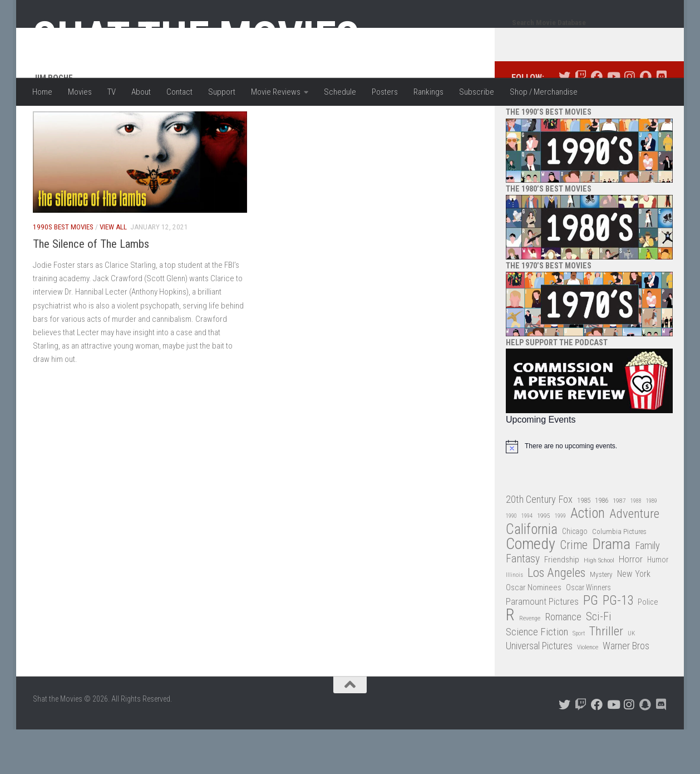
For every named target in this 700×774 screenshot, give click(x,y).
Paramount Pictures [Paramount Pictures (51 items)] (542, 646)
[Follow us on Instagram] (629, 121)
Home (42, 92)
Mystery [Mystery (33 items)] (601, 619)
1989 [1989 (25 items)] (652, 545)
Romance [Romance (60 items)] (563, 661)
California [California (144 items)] (532, 574)
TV (112, 92)
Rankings (428, 92)
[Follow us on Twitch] (581, 121)
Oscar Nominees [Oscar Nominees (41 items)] (534, 632)
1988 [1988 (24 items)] (636, 545)
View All (113, 271)
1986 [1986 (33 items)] (602, 545)
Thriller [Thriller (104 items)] (606, 676)
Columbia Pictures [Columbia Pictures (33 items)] (619, 576)
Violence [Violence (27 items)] (588, 692)
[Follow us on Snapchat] (645, 121)
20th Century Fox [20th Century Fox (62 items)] (539, 544)
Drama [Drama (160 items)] (611, 589)
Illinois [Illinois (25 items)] (514, 619)
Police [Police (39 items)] (648, 647)
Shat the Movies (196, 38)
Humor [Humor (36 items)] (658, 604)
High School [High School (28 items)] (599, 605)
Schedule (340, 92)
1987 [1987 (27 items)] (619, 545)
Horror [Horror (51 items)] (631, 604)
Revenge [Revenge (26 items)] (530, 663)
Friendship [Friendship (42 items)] (562, 604)
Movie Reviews (276, 92)
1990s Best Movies (63, 271)
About (141, 92)
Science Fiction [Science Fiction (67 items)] (537, 677)
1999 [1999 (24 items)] (560, 560)
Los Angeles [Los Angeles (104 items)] (556, 618)
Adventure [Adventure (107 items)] (634, 559)
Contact (179, 92)
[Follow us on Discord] (661, 121)
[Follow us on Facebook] (597, 121)
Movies (80, 92)
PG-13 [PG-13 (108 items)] (618, 646)
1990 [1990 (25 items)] (511, 560)
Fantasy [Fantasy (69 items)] (523, 604)
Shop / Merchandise (544, 92)
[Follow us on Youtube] (613, 121)
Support (222, 92)
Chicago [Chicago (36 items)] (575, 576)
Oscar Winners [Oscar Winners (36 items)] (588, 632)
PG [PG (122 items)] (591, 645)
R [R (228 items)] (510, 660)
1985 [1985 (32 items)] (584, 545)
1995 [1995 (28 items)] (544, 560)
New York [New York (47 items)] (634, 618)
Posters (385, 92)
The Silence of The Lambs (91, 288)
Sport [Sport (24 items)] (579, 678)
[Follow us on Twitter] (565, 121)
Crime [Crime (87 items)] (574, 590)
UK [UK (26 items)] (631, 678)
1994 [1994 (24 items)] (527, 560)
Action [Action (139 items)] (588, 558)
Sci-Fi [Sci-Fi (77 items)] (599, 661)
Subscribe (477, 92)
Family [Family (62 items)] (647, 590)
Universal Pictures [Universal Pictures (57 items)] (539, 690)
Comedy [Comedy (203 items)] (531, 589)
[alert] (589, 491)
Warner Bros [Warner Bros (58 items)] (626, 690)
